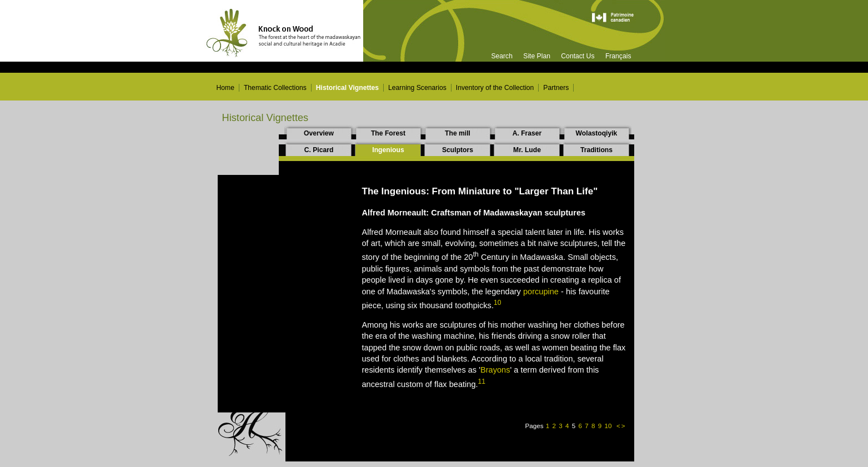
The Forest (388, 133)
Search (502, 56)
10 (609, 426)
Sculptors (458, 150)
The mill (458, 133)
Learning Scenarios (417, 88)
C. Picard (319, 150)
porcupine (541, 292)
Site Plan (537, 56)
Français (618, 56)
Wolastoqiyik (597, 133)
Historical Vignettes (347, 88)
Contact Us (578, 56)
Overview (319, 133)
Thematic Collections (275, 88)
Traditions (596, 150)
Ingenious (388, 150)
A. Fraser (527, 133)
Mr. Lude (527, 150)
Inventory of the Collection (495, 88)
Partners (556, 88)
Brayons (495, 370)
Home (225, 88)
